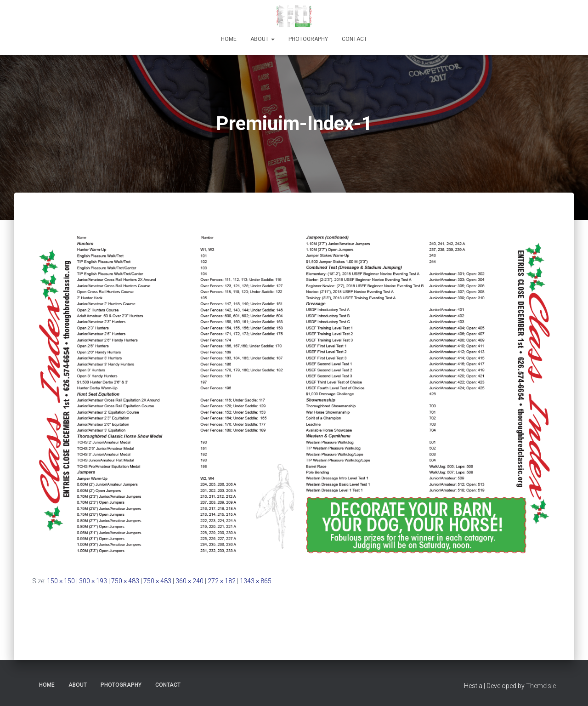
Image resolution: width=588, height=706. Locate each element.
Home (229, 39)
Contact (354, 39)
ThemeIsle (541, 686)
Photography (308, 39)
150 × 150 (61, 581)
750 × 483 (125, 581)
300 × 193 (93, 581)
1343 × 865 (256, 581)
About (263, 39)
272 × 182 (222, 581)
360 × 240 (189, 581)
